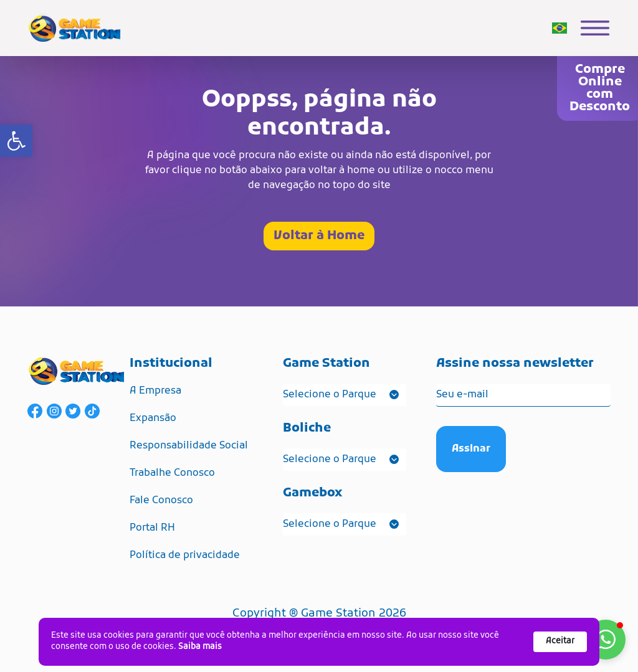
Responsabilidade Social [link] (189, 446)
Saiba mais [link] (200, 647)
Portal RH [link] (152, 528)
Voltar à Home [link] (319, 236)
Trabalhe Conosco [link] (172, 473)
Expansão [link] (153, 419)
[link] (16, 141)
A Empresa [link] (155, 391)
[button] (606, 640)
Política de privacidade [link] (185, 556)
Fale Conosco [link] (161, 501)
